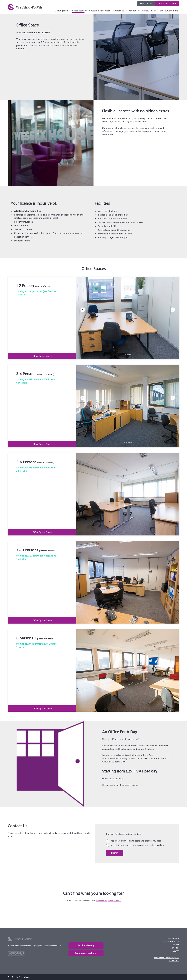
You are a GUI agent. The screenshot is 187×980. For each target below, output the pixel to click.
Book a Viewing (86, 945)
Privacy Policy (149, 11)
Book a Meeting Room (86, 953)
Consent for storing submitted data (124, 834)
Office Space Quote (167, 4)
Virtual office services (100, 11)
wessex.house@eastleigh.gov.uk (108, 901)
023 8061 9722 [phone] (174, 961)
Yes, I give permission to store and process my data (136, 841)
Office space (78, 11)
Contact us (119, 11)
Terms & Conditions (168, 11)
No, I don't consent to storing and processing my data (137, 845)
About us (133, 11)
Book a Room (146, 4)
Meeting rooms (62, 11)
